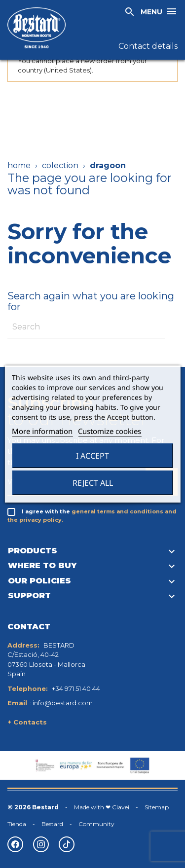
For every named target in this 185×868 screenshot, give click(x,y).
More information (42, 431)
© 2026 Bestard (33, 807)
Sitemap (157, 807)
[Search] (86, 327)
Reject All (93, 483)
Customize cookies (110, 431)
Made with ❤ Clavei (102, 807)
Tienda (17, 824)
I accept (92, 456)
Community (96, 824)
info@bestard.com (63, 703)
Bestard (52, 824)
